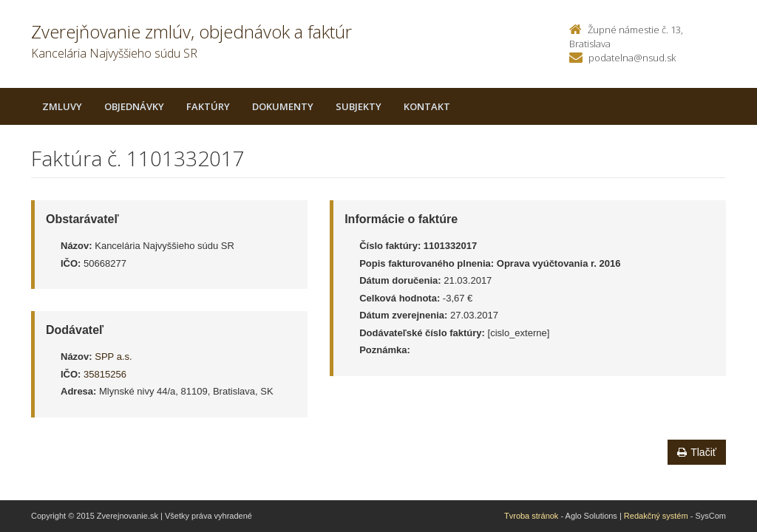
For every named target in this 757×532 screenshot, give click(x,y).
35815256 (105, 374)
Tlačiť (697, 452)
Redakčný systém (656, 516)
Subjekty (359, 106)
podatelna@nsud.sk (632, 58)
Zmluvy (62, 106)
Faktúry (208, 106)
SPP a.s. (113, 357)
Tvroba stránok (531, 516)
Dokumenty (283, 106)
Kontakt (427, 106)
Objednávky (134, 106)
